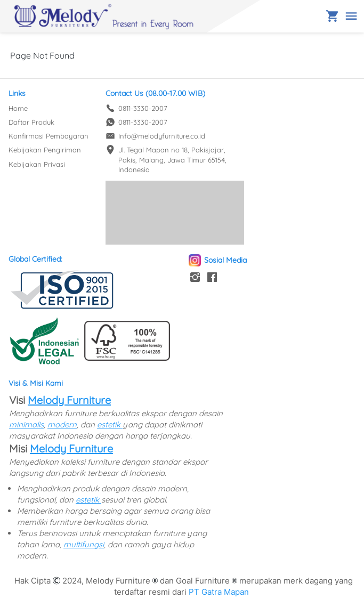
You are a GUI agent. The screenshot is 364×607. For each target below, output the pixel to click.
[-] (195, 278)
